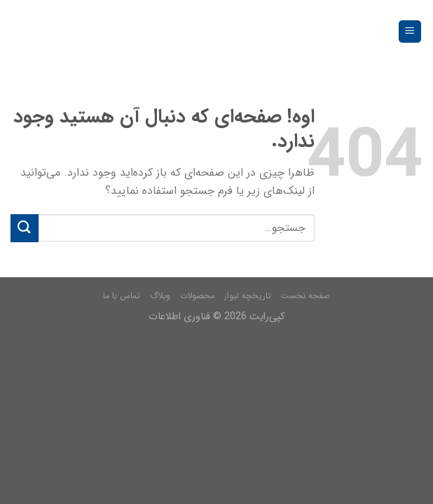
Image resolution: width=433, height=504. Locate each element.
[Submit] (25, 228)
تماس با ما (122, 296)
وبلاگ (160, 296)
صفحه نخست (305, 296)
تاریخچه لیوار (248, 296)
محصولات (197, 296)
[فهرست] (410, 32)
